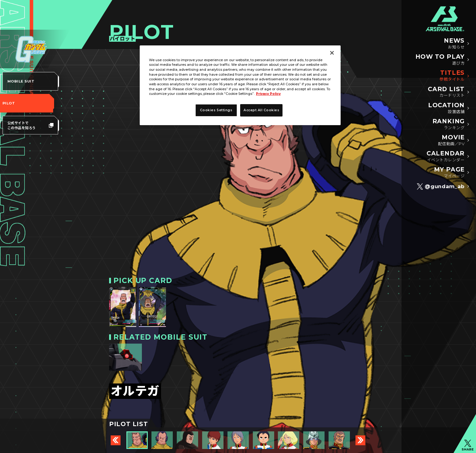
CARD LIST (446, 92)
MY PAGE (449, 173)
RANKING (448, 124)
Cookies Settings (216, 110)
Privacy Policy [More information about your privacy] (268, 94)
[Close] (332, 53)
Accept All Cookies (261, 110)
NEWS (454, 44)
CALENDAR (446, 157)
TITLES (452, 76)
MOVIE (451, 140)
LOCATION (446, 108)
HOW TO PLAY (440, 60)
